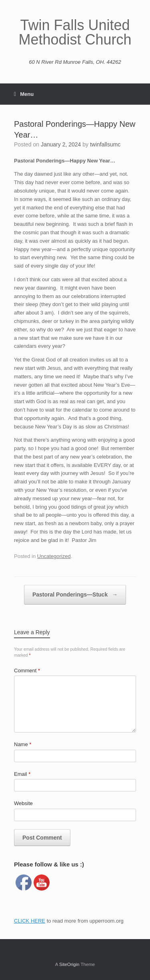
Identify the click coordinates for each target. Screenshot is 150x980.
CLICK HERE (30, 921)
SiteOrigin (69, 964)
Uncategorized (54, 556)
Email (22, 774)
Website (23, 803)
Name (23, 744)
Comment (27, 671)
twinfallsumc (105, 144)
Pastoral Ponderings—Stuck (75, 595)
